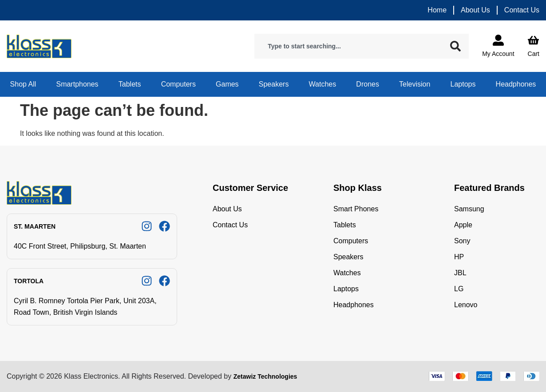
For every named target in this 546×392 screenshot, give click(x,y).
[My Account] (498, 40)
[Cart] (533, 40)
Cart (534, 54)
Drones (368, 84)
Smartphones (77, 84)
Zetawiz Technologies (265, 376)
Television (415, 84)
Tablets (130, 84)
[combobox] (350, 46)
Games (227, 84)
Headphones (516, 84)
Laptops (463, 84)
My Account (498, 54)
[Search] (457, 46)
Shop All (23, 84)
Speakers (274, 84)
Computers (178, 84)
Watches (323, 84)
